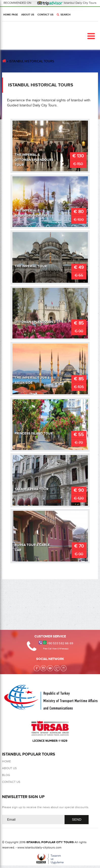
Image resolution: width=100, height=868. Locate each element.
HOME (6, 761)
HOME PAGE (11, 15)
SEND (77, 819)
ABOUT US (28, 15)
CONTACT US (45, 15)
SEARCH (64, 15)
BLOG (6, 775)
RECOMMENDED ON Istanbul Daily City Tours (50, 3)
